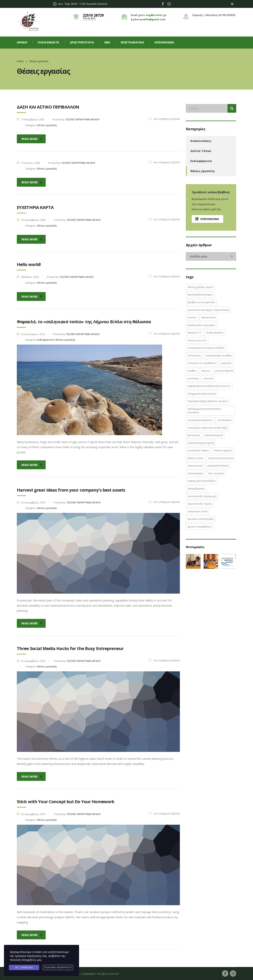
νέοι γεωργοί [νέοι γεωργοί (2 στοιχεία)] (216, 473)
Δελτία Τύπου (201, 151)
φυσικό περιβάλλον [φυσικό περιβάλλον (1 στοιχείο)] (199, 527)
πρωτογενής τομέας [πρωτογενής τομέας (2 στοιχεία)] (200, 504)
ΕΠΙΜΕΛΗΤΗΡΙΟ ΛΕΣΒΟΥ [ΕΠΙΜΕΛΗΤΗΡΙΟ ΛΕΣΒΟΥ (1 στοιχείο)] (219, 355)
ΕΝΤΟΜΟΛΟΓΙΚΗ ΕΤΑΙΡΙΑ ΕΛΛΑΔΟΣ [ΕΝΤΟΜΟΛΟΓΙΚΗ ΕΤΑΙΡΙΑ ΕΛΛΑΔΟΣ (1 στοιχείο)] (206, 348)
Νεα (107, 42)
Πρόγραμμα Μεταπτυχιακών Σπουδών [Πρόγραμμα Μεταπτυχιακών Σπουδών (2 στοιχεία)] (204, 411)
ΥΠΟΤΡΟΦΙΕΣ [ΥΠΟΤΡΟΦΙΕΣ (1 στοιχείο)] (224, 420)
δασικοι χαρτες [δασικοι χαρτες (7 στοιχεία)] (223, 450)
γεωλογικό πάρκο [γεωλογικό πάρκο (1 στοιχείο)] (198, 450)
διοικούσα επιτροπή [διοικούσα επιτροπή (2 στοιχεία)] (221, 458)
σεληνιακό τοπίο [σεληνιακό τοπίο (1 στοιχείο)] (198, 511)
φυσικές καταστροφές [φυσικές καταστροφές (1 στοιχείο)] (201, 519)
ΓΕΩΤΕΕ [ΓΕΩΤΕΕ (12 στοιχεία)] (192, 317)
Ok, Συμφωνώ (24, 967)
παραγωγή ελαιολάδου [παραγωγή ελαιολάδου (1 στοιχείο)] (202, 481)
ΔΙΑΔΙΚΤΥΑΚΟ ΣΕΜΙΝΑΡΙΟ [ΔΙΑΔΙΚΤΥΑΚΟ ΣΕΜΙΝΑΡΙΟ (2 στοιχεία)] (202, 325)
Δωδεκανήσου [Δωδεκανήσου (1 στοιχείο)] (215, 333)
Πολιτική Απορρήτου (58, 967)
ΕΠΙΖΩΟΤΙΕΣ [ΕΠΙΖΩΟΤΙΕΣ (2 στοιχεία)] (194, 355)
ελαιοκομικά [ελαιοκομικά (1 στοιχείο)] (195, 466)
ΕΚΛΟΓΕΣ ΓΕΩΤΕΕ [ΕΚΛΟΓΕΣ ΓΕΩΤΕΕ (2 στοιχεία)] (197, 340)
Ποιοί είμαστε (48, 42)
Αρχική (22, 42)
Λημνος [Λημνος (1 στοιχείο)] (206, 371)
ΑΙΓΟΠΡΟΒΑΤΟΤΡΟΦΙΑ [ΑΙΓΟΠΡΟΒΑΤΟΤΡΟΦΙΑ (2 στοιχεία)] (200, 294)
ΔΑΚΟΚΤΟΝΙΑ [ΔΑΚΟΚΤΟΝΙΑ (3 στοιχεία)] (208, 317)
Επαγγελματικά (132, 42)
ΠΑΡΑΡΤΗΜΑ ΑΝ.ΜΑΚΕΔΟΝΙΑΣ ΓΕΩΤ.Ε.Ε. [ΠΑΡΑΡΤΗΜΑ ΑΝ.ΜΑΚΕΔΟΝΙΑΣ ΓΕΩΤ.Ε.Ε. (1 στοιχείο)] (209, 386)
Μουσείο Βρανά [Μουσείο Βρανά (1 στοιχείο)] (224, 371)
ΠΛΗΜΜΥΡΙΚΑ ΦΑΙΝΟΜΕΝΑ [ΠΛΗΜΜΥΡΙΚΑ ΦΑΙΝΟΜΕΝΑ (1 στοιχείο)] (202, 393)
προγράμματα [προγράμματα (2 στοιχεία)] (196, 488)
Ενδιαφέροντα (201, 161)
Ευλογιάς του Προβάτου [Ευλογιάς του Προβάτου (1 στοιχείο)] (202, 363)
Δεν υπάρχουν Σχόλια (164, 119)
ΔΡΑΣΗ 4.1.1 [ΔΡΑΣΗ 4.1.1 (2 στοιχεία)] (194, 333)
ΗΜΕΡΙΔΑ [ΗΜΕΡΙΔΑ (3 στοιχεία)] (226, 363)
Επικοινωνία (164, 42)
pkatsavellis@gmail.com (149, 19)
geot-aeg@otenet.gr (152, 15)
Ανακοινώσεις (201, 141)
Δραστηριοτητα (82, 42)
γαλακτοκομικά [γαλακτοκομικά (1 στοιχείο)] (214, 435)
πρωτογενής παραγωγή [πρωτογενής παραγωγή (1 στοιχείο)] (202, 496)
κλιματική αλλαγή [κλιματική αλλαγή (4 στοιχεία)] (218, 466)
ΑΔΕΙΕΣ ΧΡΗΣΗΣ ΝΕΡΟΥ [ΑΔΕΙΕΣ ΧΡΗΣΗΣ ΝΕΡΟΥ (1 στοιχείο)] (200, 287)
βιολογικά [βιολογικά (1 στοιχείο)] (194, 435)
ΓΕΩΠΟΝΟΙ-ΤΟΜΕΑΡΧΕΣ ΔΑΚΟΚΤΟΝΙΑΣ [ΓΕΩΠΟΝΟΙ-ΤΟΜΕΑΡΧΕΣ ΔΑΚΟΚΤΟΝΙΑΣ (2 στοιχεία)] (208, 310)
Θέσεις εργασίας (203, 171)
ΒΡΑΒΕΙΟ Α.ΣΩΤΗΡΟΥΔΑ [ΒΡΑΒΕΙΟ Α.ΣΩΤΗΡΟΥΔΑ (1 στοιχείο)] (201, 302)
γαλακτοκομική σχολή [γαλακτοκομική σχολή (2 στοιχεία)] (201, 443)
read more (32, 139)
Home (20, 61)
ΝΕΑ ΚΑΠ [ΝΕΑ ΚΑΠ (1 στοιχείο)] (208, 378)
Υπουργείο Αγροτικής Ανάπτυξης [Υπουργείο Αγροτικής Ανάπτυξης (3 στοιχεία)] (207, 428)
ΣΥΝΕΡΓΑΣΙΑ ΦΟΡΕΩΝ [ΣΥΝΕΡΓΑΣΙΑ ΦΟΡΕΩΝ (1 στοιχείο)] (200, 420)
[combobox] (211, 256)
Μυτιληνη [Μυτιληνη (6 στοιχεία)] (193, 378)
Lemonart (89, 974)
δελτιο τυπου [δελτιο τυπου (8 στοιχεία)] (196, 458)
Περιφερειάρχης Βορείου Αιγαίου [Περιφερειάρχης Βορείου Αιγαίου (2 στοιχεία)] (208, 401)
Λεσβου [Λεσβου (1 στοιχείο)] (192, 371)
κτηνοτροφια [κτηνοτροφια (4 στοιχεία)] (195, 473)
